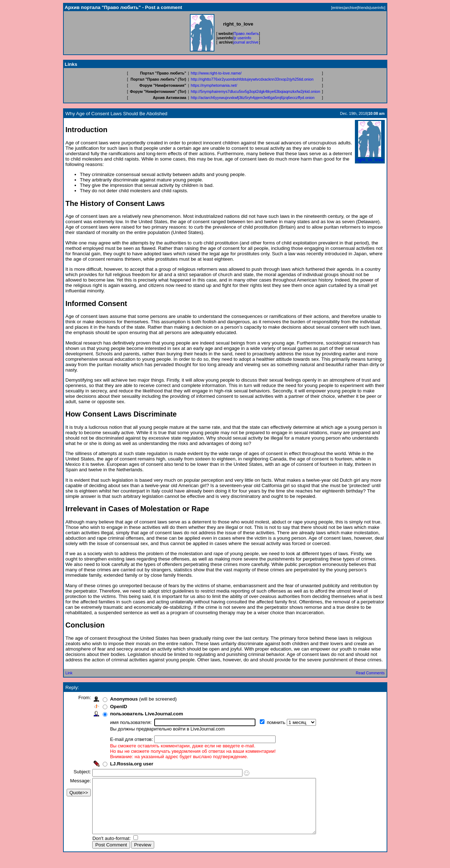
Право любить (246, 33)
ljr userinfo (242, 38)
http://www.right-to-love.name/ (216, 73)
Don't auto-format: (115, 849)
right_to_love (370, 158)
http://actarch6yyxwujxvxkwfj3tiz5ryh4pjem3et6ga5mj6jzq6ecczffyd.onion (253, 98)
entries (338, 8)
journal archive (246, 42)
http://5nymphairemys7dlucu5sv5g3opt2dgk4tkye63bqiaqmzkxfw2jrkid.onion (256, 91)
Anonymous (127, 699)
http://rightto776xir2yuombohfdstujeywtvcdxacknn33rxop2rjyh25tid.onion (252, 79)
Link (69, 673)
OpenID (121, 707)
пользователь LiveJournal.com (149, 714)
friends (364, 8)
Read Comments (370, 673)
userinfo (378, 8)
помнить (279, 722)
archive (351, 8)
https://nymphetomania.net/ (214, 85)
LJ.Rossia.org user (134, 764)
